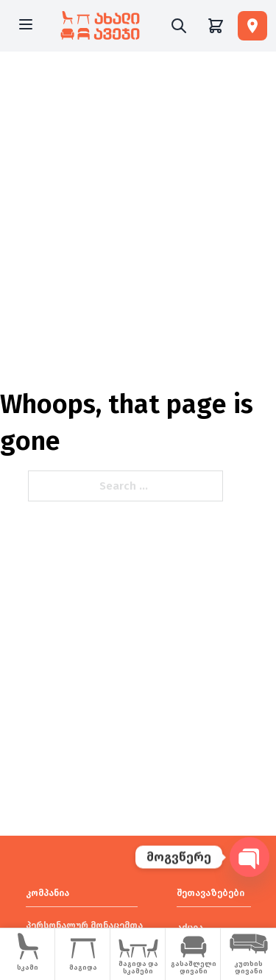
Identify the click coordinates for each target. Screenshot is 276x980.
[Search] (179, 26)
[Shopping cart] (216, 26)
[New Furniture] (100, 26)
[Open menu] (26, 26)
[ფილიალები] (252, 26)
